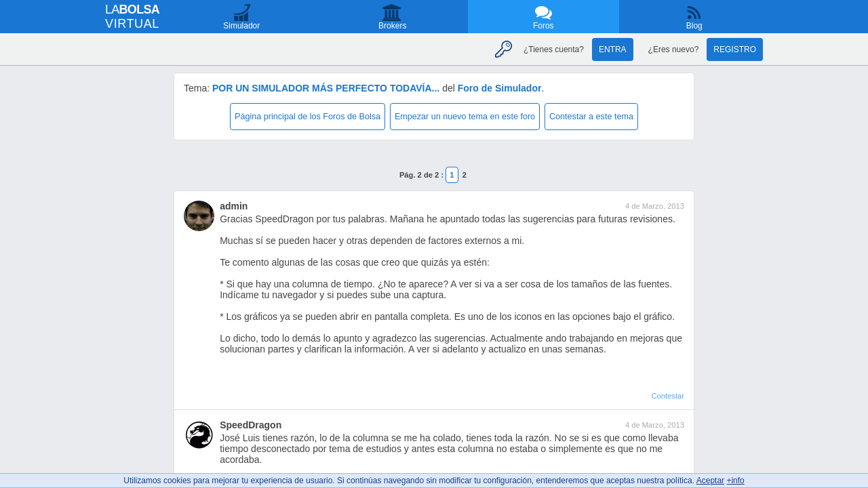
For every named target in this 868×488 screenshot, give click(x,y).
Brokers (392, 26)
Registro (735, 49)
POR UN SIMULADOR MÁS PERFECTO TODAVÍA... (326, 88)
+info (735, 481)
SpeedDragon (251, 425)
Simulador (241, 26)
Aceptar (710, 481)
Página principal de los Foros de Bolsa (308, 117)
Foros (544, 26)
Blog (694, 26)
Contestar (668, 396)
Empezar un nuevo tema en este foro (465, 117)
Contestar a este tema (591, 117)
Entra (613, 49)
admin (234, 206)
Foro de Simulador (500, 88)
